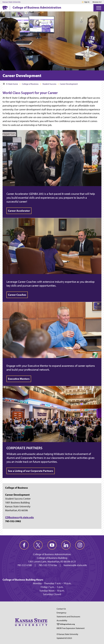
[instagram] (80, 545)
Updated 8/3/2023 (64, 638)
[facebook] (24, 545)
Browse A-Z (97, 2)
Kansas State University (12, 2)
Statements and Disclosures (68, 617)
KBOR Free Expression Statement (71, 628)
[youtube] (52, 545)
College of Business (30, 84)
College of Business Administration (37, 7)
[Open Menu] (99, 8)
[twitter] (38, 545)
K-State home (10, 84)
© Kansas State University (67, 634)
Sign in (87, 2)
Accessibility (62, 620)
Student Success (49, 84)
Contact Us (61, 609)
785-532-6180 (25, 565)
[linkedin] (66, 545)
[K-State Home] (5, 8)
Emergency (61, 613)
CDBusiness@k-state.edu (19, 517)
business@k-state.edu (75, 565)
